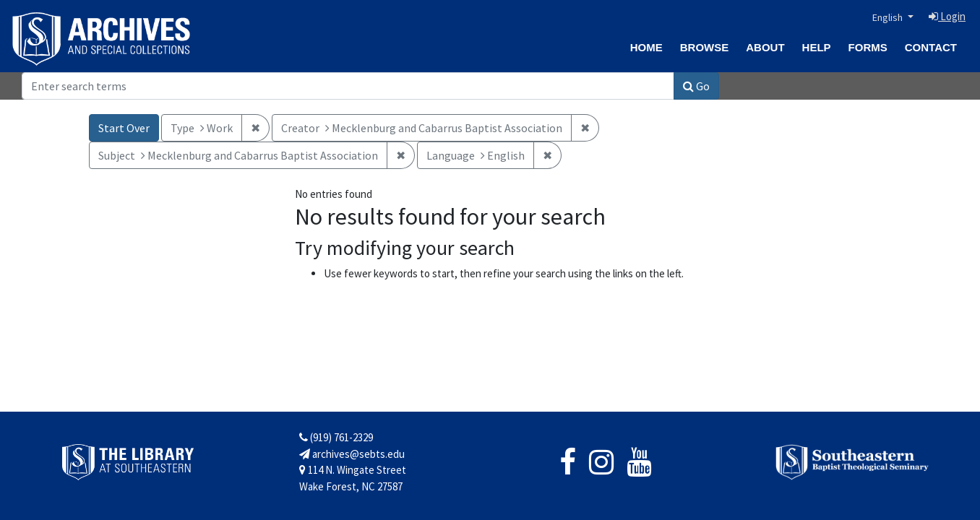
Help (817, 47)
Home (646, 47)
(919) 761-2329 (336, 437)
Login (947, 16)
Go (696, 86)
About (765, 47)
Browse (705, 47)
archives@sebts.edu (352, 454)
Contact (931, 47)
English (889, 17)
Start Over (124, 128)
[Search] (348, 86)
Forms (868, 47)
